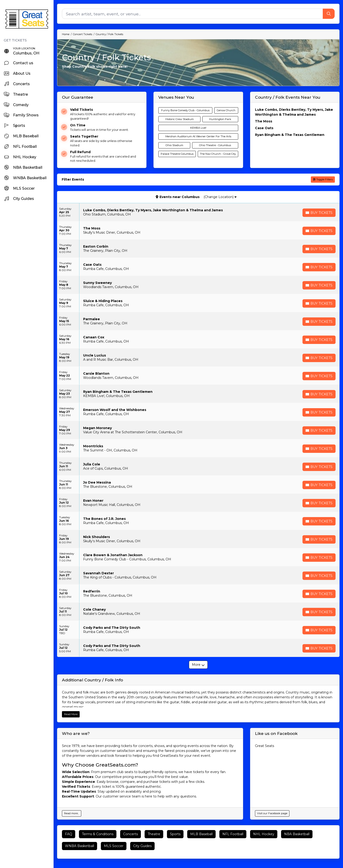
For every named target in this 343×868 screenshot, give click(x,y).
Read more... (72, 813)
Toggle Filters (323, 179)
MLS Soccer (114, 846)
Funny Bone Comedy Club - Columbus (185, 110)
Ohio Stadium (174, 145)
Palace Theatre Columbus (177, 154)
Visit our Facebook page (272, 813)
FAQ (69, 834)
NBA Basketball (297, 834)
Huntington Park (220, 119)
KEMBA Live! (198, 128)
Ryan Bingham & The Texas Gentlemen (290, 135)
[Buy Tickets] (319, 213)
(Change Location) (220, 197)
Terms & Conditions (98, 834)
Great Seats (265, 746)
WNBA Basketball (80, 846)
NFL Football (233, 834)
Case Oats (264, 128)
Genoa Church (226, 110)
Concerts (131, 834)
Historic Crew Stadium (180, 119)
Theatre (154, 834)
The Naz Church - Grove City (218, 154)
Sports (175, 834)
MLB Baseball (201, 834)
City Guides (142, 846)
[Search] (192, 14)
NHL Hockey (264, 834)
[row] (198, 212)
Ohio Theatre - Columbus (215, 145)
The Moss (264, 121)
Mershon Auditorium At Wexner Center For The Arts (198, 136)
